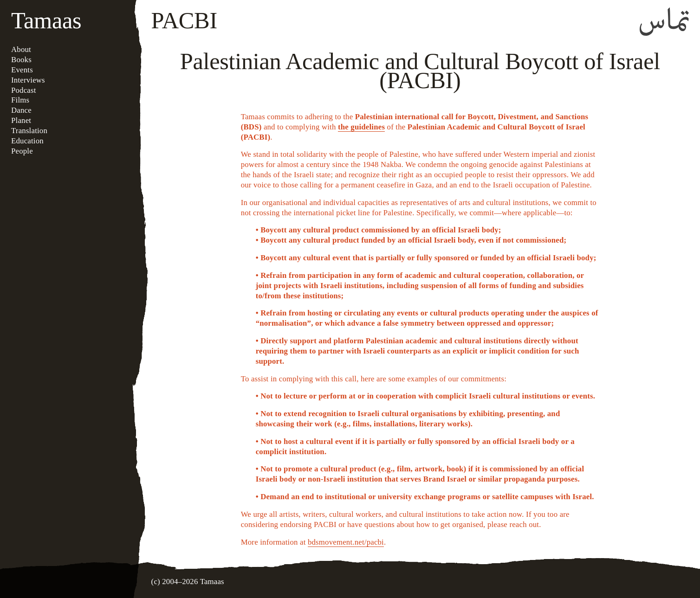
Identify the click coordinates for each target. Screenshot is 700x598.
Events (22, 70)
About (21, 49)
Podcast (24, 90)
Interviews (28, 80)
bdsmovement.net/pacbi (346, 542)
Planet (21, 120)
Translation (29, 131)
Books (21, 60)
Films (20, 100)
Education (27, 141)
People (22, 151)
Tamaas (46, 20)
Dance (21, 110)
